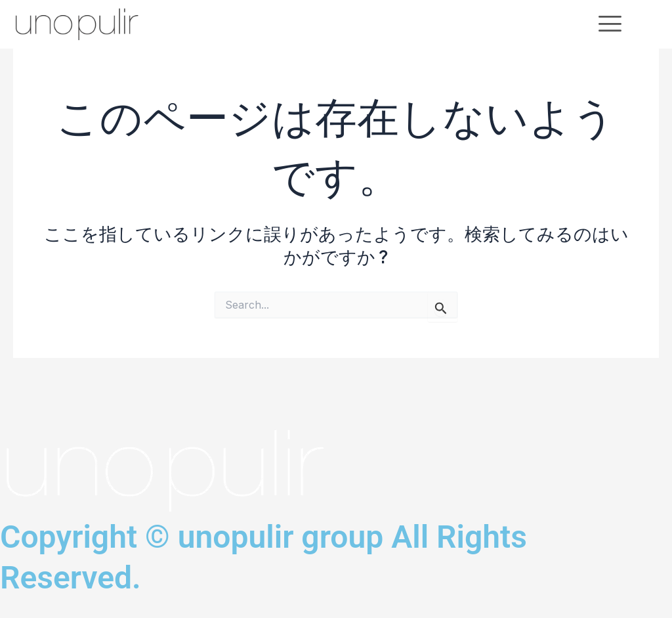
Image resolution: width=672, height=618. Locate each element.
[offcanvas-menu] (610, 24)
